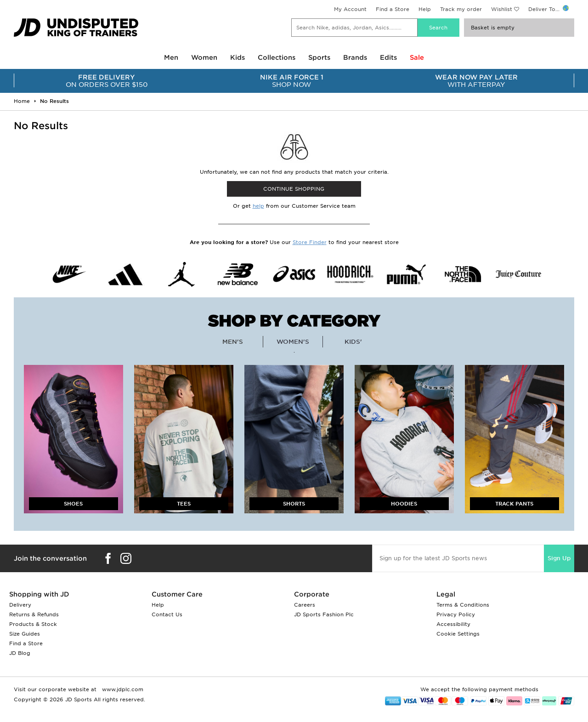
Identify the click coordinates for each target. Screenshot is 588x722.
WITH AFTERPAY (477, 81)
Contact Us (167, 614)
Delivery (20, 605)
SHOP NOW (292, 81)
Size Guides (25, 634)
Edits (388, 57)
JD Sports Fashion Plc (324, 614)
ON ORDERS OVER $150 (107, 81)
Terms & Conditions (463, 605)
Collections (277, 57)
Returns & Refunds (34, 614)
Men (171, 57)
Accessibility (453, 624)
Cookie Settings (458, 634)
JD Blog (20, 653)
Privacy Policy (456, 614)
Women (204, 57)
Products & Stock (33, 624)
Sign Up (559, 558)
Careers (305, 605)
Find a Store (393, 9)
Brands (355, 57)
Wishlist (502, 9)
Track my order (461, 9)
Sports (319, 57)
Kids (237, 57)
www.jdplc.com (122, 689)
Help (425, 9)
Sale (417, 57)
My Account (350, 9)
